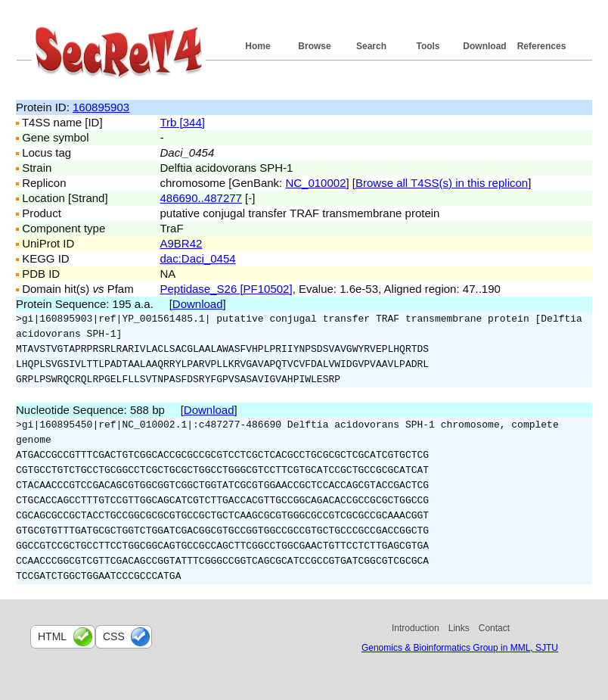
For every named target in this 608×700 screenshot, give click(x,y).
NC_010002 (315, 183)
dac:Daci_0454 (198, 258)
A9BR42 (181, 243)
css (114, 636)
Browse (314, 46)
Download (484, 46)
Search (371, 46)
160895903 (101, 107)
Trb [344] (183, 122)
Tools (428, 46)
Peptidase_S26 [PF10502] (226, 289)
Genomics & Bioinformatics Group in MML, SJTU (460, 648)
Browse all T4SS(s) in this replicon (442, 183)
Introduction (416, 628)
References (542, 46)
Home (257, 46)
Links (459, 628)
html (52, 636)
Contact (494, 628)
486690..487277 (201, 198)
